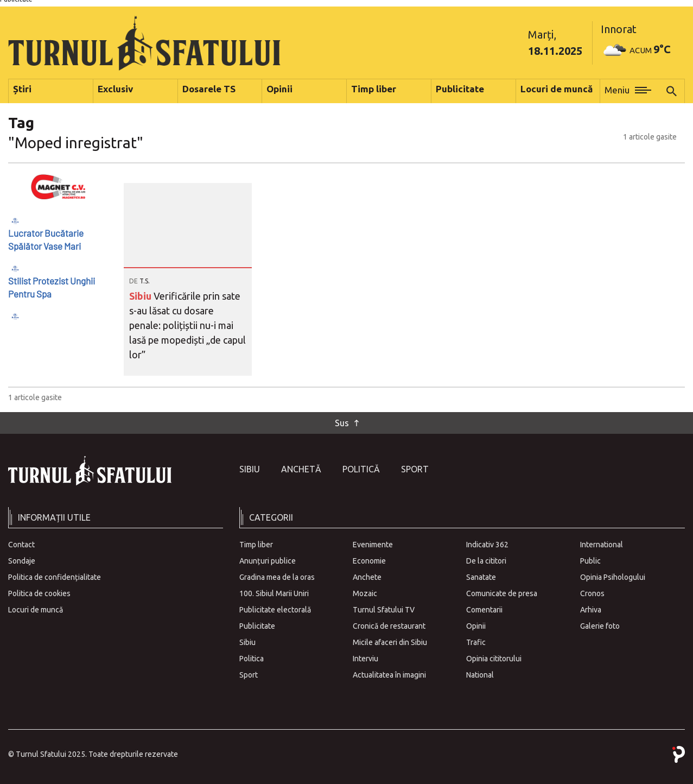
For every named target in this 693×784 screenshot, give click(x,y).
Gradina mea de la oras (277, 577)
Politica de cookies (39, 593)
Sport (415, 469)
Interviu (365, 659)
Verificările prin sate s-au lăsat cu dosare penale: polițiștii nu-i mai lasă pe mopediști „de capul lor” (187, 325)
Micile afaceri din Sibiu (390, 642)
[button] (628, 91)
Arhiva (591, 610)
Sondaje (22, 561)
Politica (252, 659)
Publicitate (257, 626)
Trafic (476, 642)
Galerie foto (600, 626)
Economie (369, 561)
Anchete (367, 577)
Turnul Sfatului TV (384, 610)
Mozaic (365, 593)
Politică (361, 469)
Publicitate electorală (275, 610)
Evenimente (373, 545)
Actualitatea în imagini (389, 675)
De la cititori (486, 561)
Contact (21, 545)
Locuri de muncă (36, 610)
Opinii (476, 626)
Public (590, 561)
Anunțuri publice (268, 561)
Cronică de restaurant (389, 626)
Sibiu (141, 296)
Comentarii (484, 610)
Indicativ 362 (487, 545)
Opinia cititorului (494, 659)
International (602, 545)
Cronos (592, 593)
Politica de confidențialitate (55, 577)
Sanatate (481, 577)
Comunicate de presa (502, 593)
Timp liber (256, 545)
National (480, 675)
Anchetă (301, 469)
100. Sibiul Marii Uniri (274, 593)
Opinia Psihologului (613, 577)
